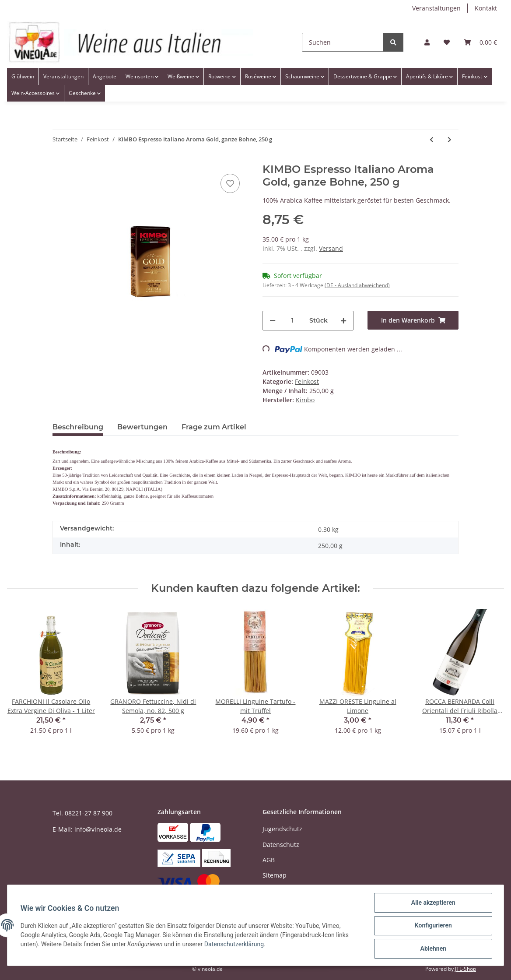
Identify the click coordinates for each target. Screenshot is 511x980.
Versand (331, 248)
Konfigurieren (432, 926)
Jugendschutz (282, 829)
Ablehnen (432, 949)
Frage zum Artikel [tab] (214, 427)
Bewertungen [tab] (142, 427)
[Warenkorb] (480, 42)
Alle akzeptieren (432, 903)
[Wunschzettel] (447, 42)
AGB (269, 860)
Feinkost (307, 381)
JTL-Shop (465, 969)
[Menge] (292, 321)
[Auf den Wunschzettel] (230, 183)
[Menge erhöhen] (343, 321)
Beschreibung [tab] (78, 427)
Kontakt (486, 8)
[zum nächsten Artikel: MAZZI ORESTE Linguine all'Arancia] (450, 139)
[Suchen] (343, 42)
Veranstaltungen (436, 8)
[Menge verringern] (273, 321)
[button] (427, 42)
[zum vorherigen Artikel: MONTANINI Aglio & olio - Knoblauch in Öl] (432, 139)
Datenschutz (281, 845)
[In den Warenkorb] (413, 320)
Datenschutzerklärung (235, 945)
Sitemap (275, 875)
